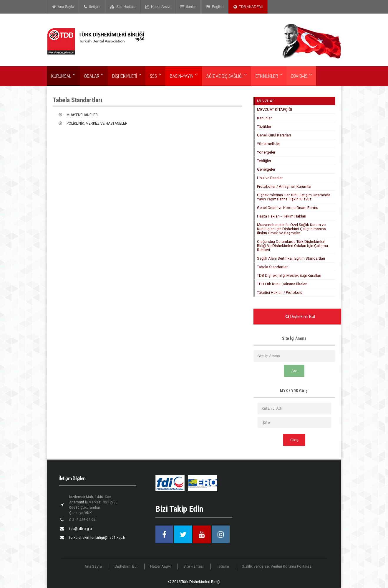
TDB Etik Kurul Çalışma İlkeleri (282, 284)
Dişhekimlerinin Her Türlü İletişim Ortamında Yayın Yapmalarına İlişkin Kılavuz (294, 197)
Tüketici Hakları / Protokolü (280, 293)
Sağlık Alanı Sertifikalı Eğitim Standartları (291, 258)
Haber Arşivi (158, 7)
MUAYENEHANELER (82, 115)
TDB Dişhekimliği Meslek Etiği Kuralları (289, 275)
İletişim (92, 7)
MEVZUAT (266, 101)
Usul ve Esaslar (270, 178)
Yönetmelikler (268, 144)
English (215, 7)
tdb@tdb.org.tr (81, 529)
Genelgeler (266, 169)
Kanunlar (264, 118)
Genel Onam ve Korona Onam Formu (288, 208)
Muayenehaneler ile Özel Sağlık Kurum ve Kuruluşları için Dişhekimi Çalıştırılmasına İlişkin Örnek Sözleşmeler (291, 229)
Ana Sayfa (63, 7)
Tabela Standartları (273, 267)
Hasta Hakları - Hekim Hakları (282, 216)
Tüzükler (264, 127)
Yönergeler (266, 152)
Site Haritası (123, 7)
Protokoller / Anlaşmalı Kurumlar (284, 186)
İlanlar (188, 7)
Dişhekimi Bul (126, 566)
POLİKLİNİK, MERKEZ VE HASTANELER (97, 123)
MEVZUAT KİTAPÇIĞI (275, 109)
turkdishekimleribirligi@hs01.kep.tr (97, 538)
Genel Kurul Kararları (274, 135)
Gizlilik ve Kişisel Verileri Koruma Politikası (277, 566)
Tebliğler (264, 161)
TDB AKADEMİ (248, 7)
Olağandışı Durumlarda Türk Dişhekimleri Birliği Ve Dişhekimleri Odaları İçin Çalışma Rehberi (292, 246)
